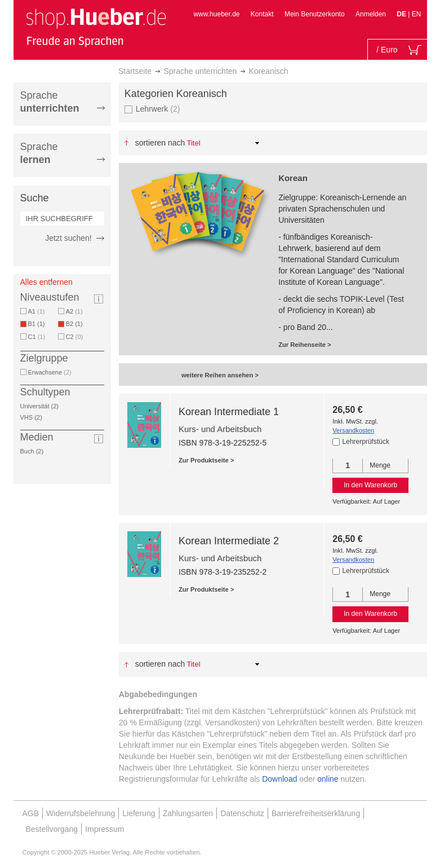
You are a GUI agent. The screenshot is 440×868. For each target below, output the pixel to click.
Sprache (50, 102)
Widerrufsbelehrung (81, 813)
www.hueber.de (216, 14)
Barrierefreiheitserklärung (316, 813)
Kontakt (262, 14)
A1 (37, 311)
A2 (74, 311)
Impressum (105, 829)
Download (279, 779)
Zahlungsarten (188, 813)
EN (417, 14)
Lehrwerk (158, 109)
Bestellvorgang (52, 829)
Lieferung (139, 813)
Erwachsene (50, 372)
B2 (76, 324)
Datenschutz (242, 813)
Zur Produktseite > (206, 460)
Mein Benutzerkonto (315, 14)
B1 (39, 324)
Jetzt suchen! (68, 238)
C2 (75, 337)
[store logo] (96, 27)
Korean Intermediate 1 (229, 412)
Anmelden (371, 14)
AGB (31, 813)
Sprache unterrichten (200, 71)
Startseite (135, 71)
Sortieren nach (160, 143)
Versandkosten (353, 430)
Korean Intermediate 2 (229, 541)
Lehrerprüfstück (366, 442)
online (328, 779)
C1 (37, 337)
